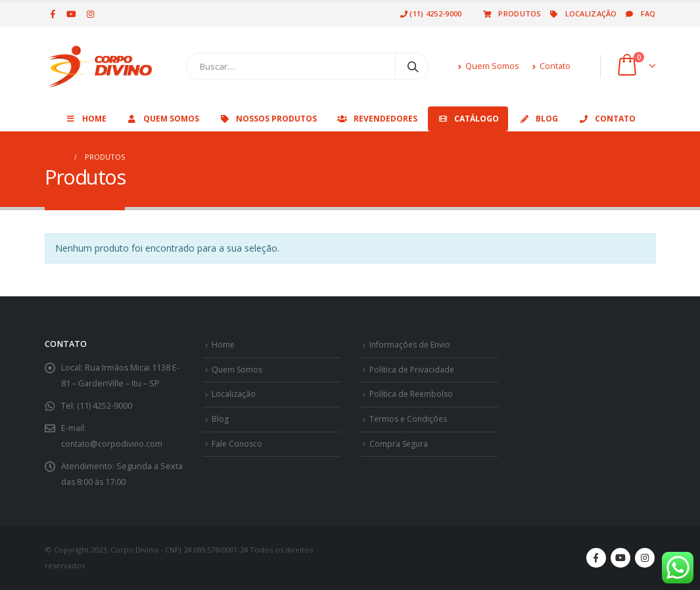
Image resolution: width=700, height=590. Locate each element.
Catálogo (468, 119)
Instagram (645, 558)
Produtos (511, 13)
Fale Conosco (238, 444)
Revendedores (377, 119)
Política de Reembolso (413, 394)
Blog (538, 119)
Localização (583, 13)
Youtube (620, 558)
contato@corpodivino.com (112, 444)
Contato (551, 66)
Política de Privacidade (413, 370)
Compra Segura (400, 444)
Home (86, 119)
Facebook (596, 558)
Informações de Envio (412, 345)
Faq (640, 13)
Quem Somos (489, 66)
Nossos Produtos (268, 119)
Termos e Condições (410, 419)
